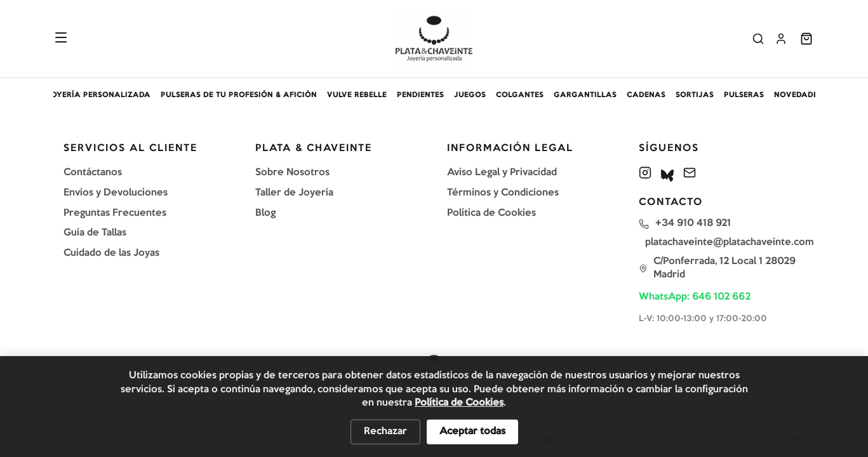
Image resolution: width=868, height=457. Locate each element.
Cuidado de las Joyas (111, 253)
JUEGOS (470, 95)
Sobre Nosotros (292, 173)
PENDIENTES (420, 95)
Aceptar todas (472, 432)
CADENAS (646, 95)
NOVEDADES (798, 95)
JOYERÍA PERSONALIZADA (98, 95)
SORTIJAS (695, 95)
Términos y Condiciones (503, 193)
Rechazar (385, 432)
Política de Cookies (491, 213)
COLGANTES (520, 95)
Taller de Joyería (294, 193)
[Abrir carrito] (806, 39)
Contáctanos (93, 173)
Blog (265, 213)
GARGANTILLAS (585, 95)
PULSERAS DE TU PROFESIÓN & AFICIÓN (239, 95)
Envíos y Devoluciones (116, 193)
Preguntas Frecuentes (115, 213)
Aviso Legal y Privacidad (502, 173)
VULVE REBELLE (357, 95)
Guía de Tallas (95, 233)
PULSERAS (744, 95)
